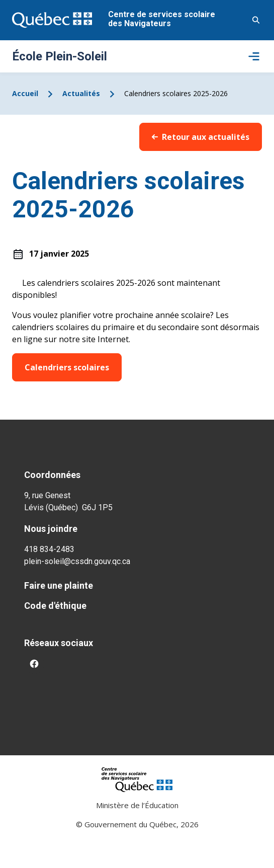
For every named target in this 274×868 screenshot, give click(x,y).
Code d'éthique (55, 606)
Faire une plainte (59, 585)
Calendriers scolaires (67, 367)
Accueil (25, 93)
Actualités (81, 93)
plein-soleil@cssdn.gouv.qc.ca (77, 561)
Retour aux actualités (201, 137)
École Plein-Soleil (60, 56)
